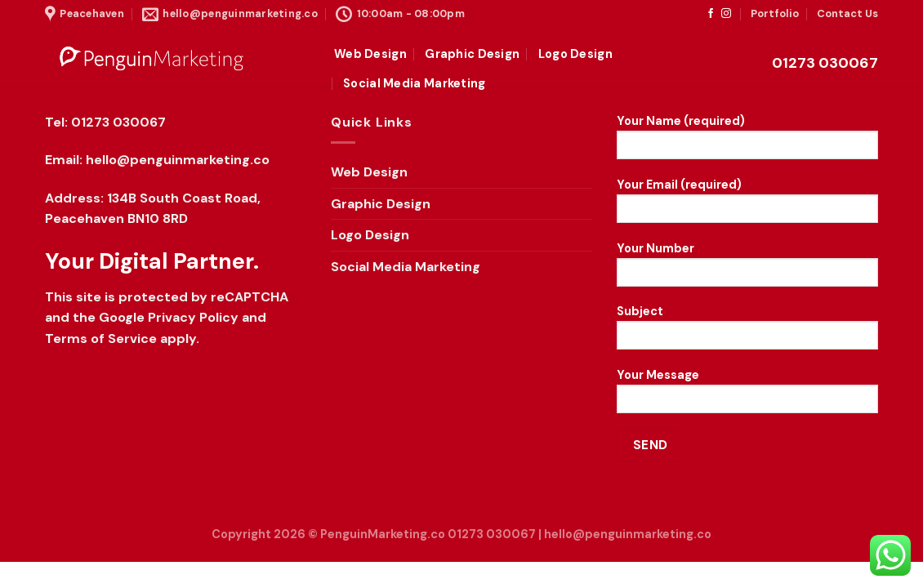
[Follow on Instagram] (726, 14)
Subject (747, 332)
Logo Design (575, 54)
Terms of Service (101, 339)
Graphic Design (472, 54)
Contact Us (847, 13)
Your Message (747, 396)
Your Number (747, 269)
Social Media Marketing (414, 83)
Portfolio (775, 13)
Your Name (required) (747, 142)
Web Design (370, 54)
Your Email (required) (747, 206)
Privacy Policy (193, 317)
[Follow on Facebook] (711, 14)
